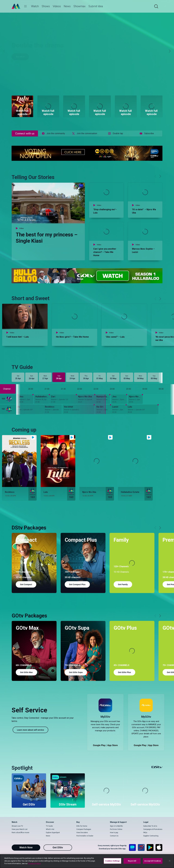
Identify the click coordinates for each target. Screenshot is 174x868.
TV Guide (49, 826)
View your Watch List (20, 829)
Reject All (132, 861)
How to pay (114, 833)
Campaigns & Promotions (153, 829)
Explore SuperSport (53, 833)
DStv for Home (82, 826)
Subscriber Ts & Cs (150, 826)
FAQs (145, 833)
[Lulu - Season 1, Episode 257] (142, 409)
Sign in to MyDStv (116, 826)
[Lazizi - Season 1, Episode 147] (119, 409)
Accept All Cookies (153, 861)
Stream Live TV (17, 826)
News (48, 836)
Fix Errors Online (116, 829)
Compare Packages (84, 829)
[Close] (170, 861)
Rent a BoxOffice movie (20, 833)
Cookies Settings (112, 861)
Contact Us (114, 836)
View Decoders (82, 833)
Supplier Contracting (151, 836)
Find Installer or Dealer (85, 836)
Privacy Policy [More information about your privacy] (35, 863)
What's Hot (50, 829)
